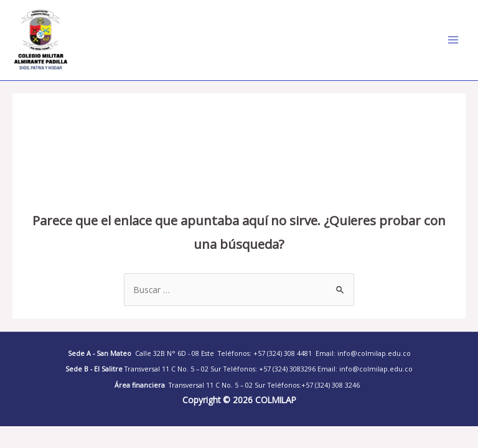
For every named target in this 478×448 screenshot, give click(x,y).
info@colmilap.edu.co (376, 369)
